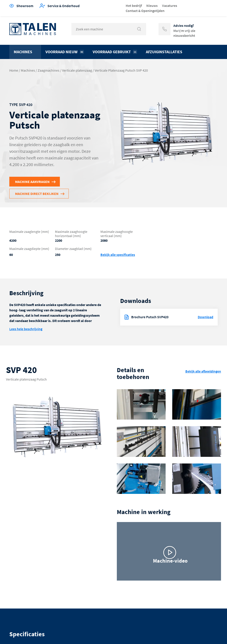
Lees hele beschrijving (26, 329)
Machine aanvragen (32, 182)
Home (14, 70)
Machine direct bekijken (37, 194)
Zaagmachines (49, 70)
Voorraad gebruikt (115, 52)
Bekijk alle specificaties (118, 255)
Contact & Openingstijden (145, 11)
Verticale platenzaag (77, 70)
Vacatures (170, 6)
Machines (23, 52)
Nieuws (152, 6)
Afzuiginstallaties (164, 52)
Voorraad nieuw (65, 52)
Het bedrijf (134, 6)
